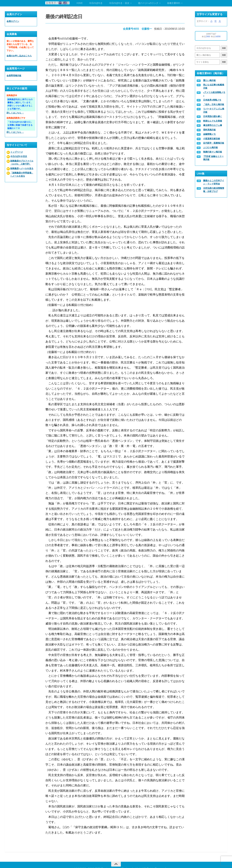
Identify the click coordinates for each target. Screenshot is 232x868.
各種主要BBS (174, 3)
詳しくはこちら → (15, 113)
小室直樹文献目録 (212, 139)
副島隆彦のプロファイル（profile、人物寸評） (22, 162)
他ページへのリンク (148, 3)
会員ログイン (13, 21)
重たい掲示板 (209, 80)
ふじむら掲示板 (210, 147)
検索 (224, 48)
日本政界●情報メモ (212, 100)
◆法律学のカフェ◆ (213, 125)
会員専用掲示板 (14, 76)
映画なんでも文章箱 (213, 121)
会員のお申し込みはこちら (19, 56)
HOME (80, 3)
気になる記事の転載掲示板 (214, 86)
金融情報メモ (209, 134)
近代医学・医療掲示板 (214, 143)
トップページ (17, 152)
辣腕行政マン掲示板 (213, 152)
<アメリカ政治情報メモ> (214, 94)
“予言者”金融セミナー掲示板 (213, 158)
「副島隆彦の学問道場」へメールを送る (22, 174)
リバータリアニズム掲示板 (214, 110)
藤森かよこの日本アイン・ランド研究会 (214, 182)
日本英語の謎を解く (213, 116)
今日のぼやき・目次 (119, 3)
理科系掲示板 (209, 130)
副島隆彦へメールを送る (22, 168)
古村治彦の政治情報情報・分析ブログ (214, 190)
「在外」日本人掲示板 (214, 104)
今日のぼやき (96, 3)
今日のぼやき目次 (19, 156)
